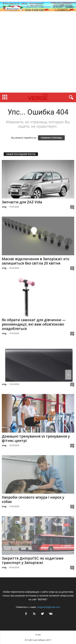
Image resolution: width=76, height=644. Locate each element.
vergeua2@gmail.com (49, 607)
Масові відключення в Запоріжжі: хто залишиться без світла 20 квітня (36, 261)
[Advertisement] (38, 53)
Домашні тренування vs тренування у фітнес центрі (36, 438)
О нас (38, 634)
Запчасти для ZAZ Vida (22, 202)
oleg (4, 207)
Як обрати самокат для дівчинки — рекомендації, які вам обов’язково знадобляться (34, 324)
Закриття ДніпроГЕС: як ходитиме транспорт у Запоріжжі (33, 560)
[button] (70, 97)
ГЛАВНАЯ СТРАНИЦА (51, 138)
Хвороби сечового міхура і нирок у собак (33, 499)
